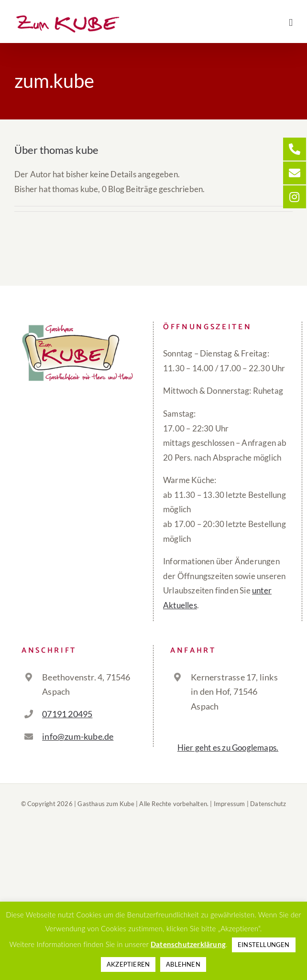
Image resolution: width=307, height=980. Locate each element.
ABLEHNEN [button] (183, 964)
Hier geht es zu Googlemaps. (228, 748)
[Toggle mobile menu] (291, 23)
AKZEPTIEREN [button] (128, 964)
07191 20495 (67, 714)
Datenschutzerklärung (188, 944)
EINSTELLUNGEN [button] (264, 945)
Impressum (230, 804)
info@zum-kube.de (78, 736)
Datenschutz (268, 804)
